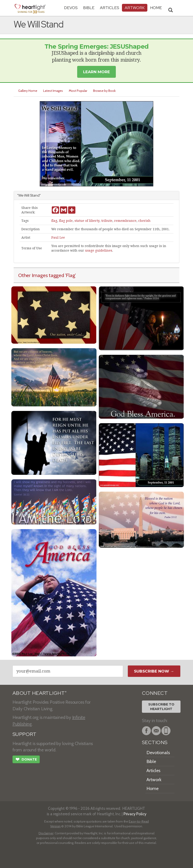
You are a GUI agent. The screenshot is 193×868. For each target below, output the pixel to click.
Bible (89, 8)
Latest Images (53, 91)
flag (54, 221)
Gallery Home (28, 91)
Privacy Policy (135, 814)
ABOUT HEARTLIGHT (40, 693)
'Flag (70, 275)
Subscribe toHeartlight (161, 707)
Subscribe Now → (154, 671)
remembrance (125, 221)
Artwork (135, 8)
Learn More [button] (96, 72)
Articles (110, 8)
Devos (71, 8)
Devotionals (158, 753)
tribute (107, 221)
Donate (26, 760)
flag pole (66, 221)
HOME (156, 8)
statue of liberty (87, 221)
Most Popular (78, 91)
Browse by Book (104, 91)
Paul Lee (58, 238)
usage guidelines (99, 250)
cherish (144, 221)
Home (152, 788)
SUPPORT (24, 734)
